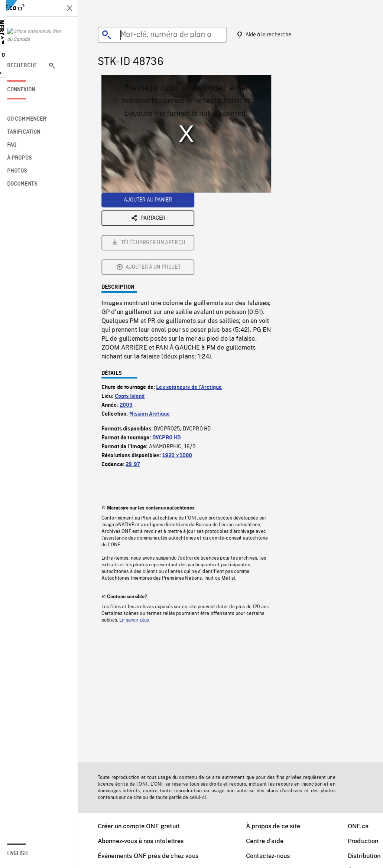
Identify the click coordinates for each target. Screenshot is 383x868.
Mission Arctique (155, 332)
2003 (131, 323)
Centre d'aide (270, 841)
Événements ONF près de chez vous (153, 856)
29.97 (137, 382)
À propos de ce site (278, 826)
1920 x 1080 (182, 373)
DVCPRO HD (171, 356)
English (27, 854)
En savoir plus (139, 538)
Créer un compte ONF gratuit (143, 826)
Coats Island (135, 314)
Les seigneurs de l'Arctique (194, 305)
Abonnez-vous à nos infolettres (146, 841)
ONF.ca (363, 826)
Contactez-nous (273, 856)
